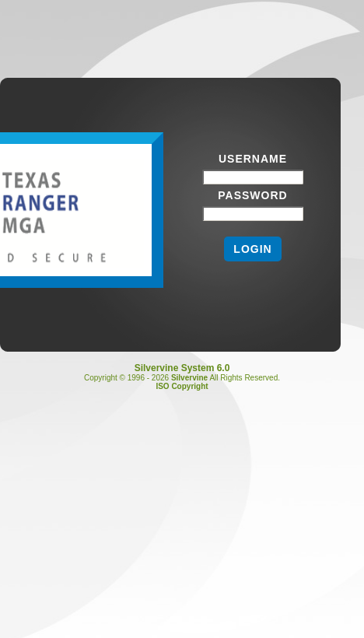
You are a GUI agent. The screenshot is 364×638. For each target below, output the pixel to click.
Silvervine (189, 378)
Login (252, 249)
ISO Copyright (182, 386)
